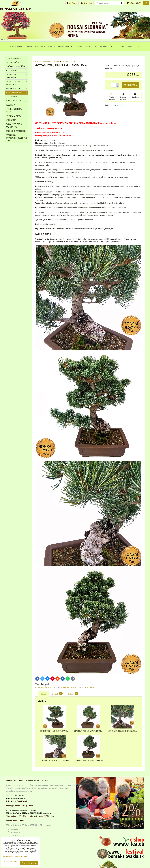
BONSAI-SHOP (16, 47)
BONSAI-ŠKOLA (65, 47)
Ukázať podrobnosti (10, 862)
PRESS (130, 47)
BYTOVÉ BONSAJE (17, 88)
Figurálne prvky (13, 116)
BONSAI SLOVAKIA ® (16, 9)
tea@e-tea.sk (28, 806)
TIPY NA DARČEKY (13, 62)
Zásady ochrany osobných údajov (15, 856)
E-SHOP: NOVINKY (89, 687)
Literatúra (11, 120)
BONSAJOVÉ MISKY (17, 101)
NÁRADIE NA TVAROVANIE (17, 76)
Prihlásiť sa (72, 3)
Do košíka (131, 85)
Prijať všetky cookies (29, 863)
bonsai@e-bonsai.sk (14, 806)
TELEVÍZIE (120, 47)
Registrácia (87, 3)
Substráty (11, 105)
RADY (79, 47)
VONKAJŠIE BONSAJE (47, 687)
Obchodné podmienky (16, 131)
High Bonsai (11, 97)
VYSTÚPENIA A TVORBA (45, 47)
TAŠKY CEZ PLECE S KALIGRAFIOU (14, 125)
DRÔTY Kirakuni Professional (17, 83)
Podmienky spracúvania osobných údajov (16, 138)
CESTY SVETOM (91, 47)
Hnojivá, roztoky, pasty (14, 110)
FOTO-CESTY (106, 47)
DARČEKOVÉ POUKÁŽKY (15, 66)
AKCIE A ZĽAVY (12, 71)
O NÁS (28, 47)
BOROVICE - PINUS (68, 687)
